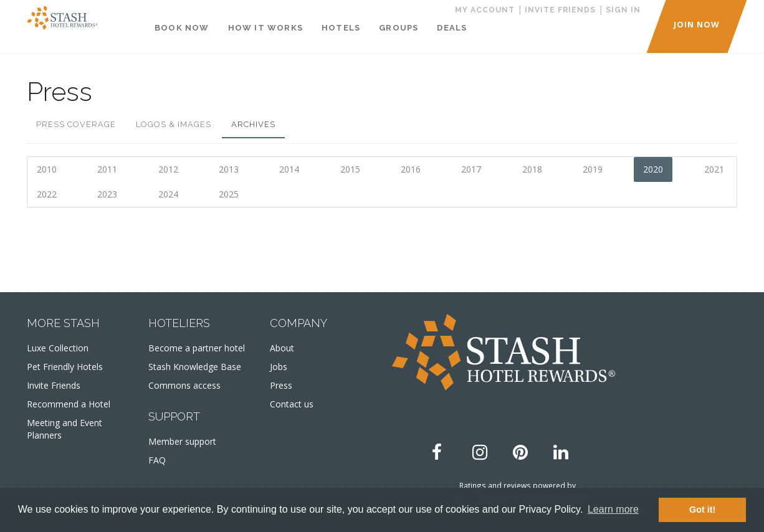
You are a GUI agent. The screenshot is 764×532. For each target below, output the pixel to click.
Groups (399, 28)
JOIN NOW (697, 24)
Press (281, 385)
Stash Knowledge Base (195, 367)
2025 (229, 194)
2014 (289, 169)
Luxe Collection (58, 348)
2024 (168, 194)
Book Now (182, 28)
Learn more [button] (613, 509)
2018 (532, 169)
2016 (411, 169)
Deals (452, 28)
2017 (471, 169)
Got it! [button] (702, 510)
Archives (253, 124)
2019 (593, 169)
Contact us (292, 404)
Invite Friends (54, 385)
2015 (350, 169)
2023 (107, 194)
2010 (47, 169)
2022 (47, 194)
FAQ (157, 460)
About (282, 348)
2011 (107, 169)
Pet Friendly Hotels (65, 367)
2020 (653, 169)
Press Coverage (76, 124)
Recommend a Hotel (69, 404)
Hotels (341, 28)
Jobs (279, 367)
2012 (168, 169)
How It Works (265, 28)
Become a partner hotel (197, 348)
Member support (182, 441)
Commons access (184, 385)
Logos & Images (174, 124)
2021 (714, 169)
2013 (229, 169)
